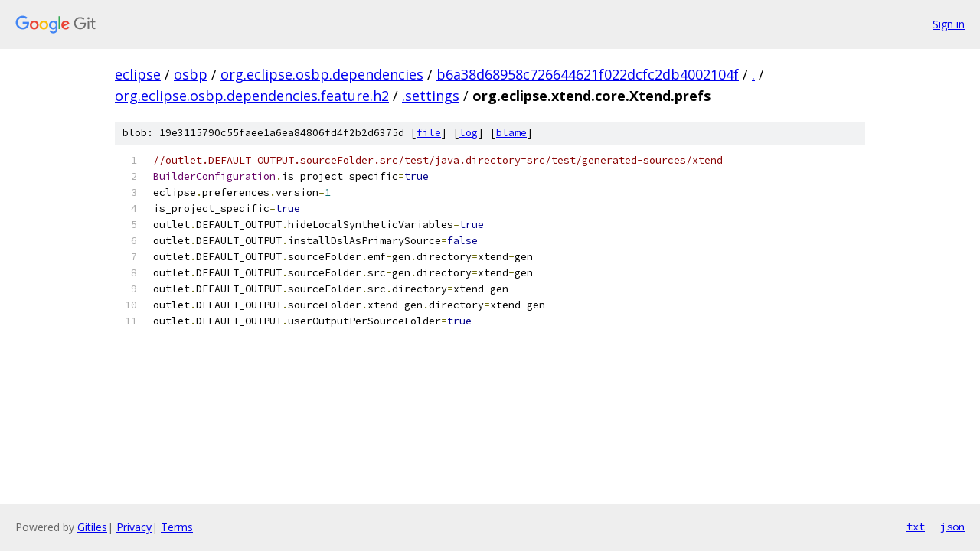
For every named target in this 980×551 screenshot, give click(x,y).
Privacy (134, 527)
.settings (431, 96)
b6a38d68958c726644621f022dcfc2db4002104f (588, 74)
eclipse (138, 74)
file (429, 133)
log (469, 133)
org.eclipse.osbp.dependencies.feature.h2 (252, 96)
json (952, 527)
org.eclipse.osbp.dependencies (322, 74)
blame (511, 133)
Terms (177, 527)
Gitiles (92, 527)
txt (916, 527)
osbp (191, 74)
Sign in (949, 24)
